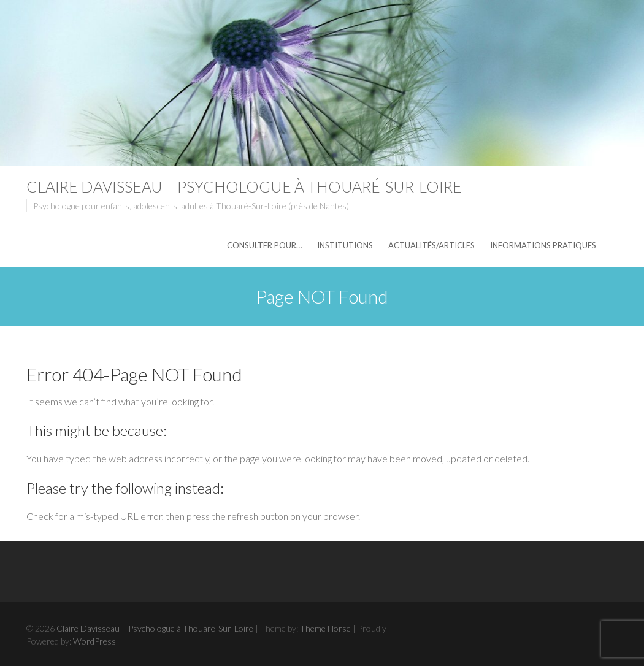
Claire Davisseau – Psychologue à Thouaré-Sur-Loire (244, 186)
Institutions (345, 245)
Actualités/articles (431, 245)
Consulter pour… (264, 245)
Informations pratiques (543, 245)
